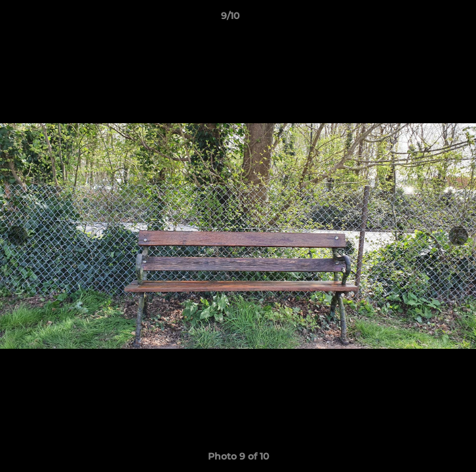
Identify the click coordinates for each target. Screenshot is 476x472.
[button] (429, 19)
